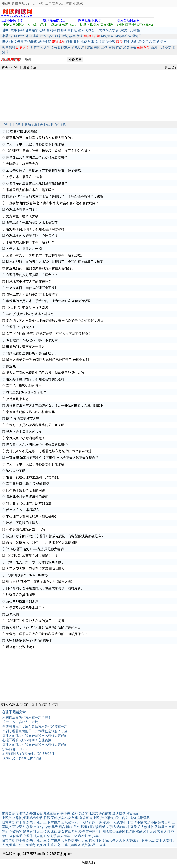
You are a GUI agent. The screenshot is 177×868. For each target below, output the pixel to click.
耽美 (111, 818)
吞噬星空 (161, 827)
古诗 (47, 827)
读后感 (100, 827)
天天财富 (66, 3)
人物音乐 (50, 48)
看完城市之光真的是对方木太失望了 (32, 223)
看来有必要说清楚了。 (22, 647)
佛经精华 (32, 30)
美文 (163, 42)
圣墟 (103, 845)
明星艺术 (36, 48)
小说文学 (8, 818)
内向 (134, 42)
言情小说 (137, 822)
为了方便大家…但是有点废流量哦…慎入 (35, 569)
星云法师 (85, 30)
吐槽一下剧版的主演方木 (24, 523)
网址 (22, 3)
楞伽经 (62, 30)
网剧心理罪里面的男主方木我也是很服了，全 (35, 731)
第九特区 (71, 845)
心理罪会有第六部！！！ (24, 210)
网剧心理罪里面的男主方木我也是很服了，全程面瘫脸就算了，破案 (55, 196)
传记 (50, 36)
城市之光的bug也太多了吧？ (26, 392)
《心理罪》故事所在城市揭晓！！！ (32, 556)
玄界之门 (164, 831)
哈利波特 (78, 831)
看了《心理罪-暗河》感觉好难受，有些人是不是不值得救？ (49, 334)
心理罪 (18, 67)
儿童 (36, 36)
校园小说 (109, 822)
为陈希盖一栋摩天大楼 (22, 164)
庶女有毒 (64, 831)
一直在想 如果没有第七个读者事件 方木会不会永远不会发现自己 (52, 203)
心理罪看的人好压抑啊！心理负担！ (32, 236)
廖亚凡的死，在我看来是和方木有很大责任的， (40, 138)
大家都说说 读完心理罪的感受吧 (29, 640)
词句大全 (107, 36)
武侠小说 (64, 813)
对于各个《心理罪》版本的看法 (29, 503)
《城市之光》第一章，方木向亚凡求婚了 (35, 562)
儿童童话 (50, 813)
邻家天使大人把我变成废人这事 (125, 841)
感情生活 (45, 42)
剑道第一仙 (14, 845)
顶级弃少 (156, 841)
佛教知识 (126, 30)
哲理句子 (135, 36)
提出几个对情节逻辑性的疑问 (27, 497)
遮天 (133, 827)
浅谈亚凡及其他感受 (21, 595)
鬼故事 (100, 42)
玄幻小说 (151, 822)
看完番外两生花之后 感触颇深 (28, 484)
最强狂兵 (95, 841)
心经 (42, 30)
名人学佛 (112, 30)
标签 (137, 30)
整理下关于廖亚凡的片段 (24, 432)
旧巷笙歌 (8, 822)
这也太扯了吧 (16, 471)
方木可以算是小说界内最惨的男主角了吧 (35, 425)
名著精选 (22, 813)
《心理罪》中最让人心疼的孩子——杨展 (35, 621)
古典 (14, 36)
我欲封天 (85, 836)
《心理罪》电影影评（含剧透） (29, 307)
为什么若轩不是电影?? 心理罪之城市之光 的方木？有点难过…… (52, 451)
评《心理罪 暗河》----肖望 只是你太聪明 (35, 549)
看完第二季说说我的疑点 (24, 386)
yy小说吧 (81, 822)
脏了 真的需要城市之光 (23, 419)
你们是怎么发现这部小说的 (25, 530)
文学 (103, 818)
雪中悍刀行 (94, 831)
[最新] (24, 705)
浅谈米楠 (12, 614)
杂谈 (80, 36)
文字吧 (111, 827)
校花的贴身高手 (45, 836)
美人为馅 (64, 836)
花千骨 (21, 822)
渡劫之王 (57, 845)
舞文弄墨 (17, 42)
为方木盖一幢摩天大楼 (22, 216)
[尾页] (53, 705)
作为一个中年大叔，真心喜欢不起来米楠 (35, 144)
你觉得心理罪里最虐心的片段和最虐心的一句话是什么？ (47, 634)
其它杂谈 (133, 813)
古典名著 (8, 813)
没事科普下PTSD (14, 749)
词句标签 (121, 36)
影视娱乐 (64, 48)
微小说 (111, 42)
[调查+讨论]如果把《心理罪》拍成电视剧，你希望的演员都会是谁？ (55, 536)
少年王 (97, 836)
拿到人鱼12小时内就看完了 (25, 438)
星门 (95, 845)
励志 (58, 36)
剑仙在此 (43, 845)
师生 (127, 42)
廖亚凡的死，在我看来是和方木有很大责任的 (35, 736)
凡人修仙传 (146, 827)
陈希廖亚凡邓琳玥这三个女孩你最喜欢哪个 (37, 157)
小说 (40, 3)
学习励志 (91, 813)
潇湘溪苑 (143, 818)
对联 (91, 827)
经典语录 (130, 48)
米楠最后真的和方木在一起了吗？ (30, 190)
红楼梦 (166, 48)
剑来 (29, 822)
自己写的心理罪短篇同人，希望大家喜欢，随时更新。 (45, 588)
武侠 (43, 36)
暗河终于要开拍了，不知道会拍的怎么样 (35, 229)
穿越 (90, 48)
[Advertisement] (88, 96)
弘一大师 (98, 30)
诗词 (65, 36)
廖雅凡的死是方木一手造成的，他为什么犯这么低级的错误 (48, 301)
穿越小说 (95, 822)
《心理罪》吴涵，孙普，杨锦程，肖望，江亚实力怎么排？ (48, 151)
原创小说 (57, 818)
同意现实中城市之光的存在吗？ (29, 281)
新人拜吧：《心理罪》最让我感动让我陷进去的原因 (43, 627)
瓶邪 (69, 42)
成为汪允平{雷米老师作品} (22, 758)
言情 (112, 48)
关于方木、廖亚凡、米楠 (24, 177)
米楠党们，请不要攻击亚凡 (25, 347)
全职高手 (16, 836)
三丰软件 (52, 3)
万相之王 (40, 822)
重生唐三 (81, 841)
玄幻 (119, 48)
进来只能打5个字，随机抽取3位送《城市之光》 (40, 582)
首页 (5, 67)
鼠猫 (156, 42)
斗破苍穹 (16, 831)
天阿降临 (68, 841)
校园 (97, 48)
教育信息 (9, 48)
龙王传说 (43, 831)
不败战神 (85, 845)
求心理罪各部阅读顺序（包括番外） (32, 516)
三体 (74, 836)
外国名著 (36, 813)
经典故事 (119, 813)
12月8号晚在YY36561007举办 (27, 575)
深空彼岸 (54, 822)
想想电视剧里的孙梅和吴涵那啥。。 (32, 353)
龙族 (153, 831)
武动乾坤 (123, 827)
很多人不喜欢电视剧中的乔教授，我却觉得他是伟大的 (45, 373)
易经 (141, 42)
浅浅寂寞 (68, 822)
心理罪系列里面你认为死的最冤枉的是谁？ (37, 183)
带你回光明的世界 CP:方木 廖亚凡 (30, 412)
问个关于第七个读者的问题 (25, 490)
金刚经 (51, 30)
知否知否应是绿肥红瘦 (119, 831)
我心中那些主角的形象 (22, 601)
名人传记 (77, 813)
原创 (76, 42)
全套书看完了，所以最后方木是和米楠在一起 (35, 727)
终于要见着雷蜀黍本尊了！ (25, 608)
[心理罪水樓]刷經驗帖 (22, 131)
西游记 (156, 48)
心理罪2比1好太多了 (21, 327)
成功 (133, 818)
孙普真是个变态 (17, 399)
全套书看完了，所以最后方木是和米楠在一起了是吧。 (45, 170)
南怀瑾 (72, 30)
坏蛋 (84, 827)
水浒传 (38, 827)
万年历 (31, 3)
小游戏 (78, 3)
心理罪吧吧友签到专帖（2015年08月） (30, 754)
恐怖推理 (31, 42)
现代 (21, 36)
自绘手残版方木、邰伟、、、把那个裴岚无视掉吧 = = (44, 543)
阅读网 (6, 3)
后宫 (149, 42)
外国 (29, 36)
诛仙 (54, 831)
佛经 (21, 30)
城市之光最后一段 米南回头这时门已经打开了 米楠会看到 (47, 360)
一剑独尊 (29, 845)
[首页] (43, 705)
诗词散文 (105, 813)
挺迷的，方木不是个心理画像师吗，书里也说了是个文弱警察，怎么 (55, 321)
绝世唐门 (29, 831)
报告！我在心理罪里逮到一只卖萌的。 (34, 477)
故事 (14, 30)
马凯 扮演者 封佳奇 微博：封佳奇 (30, 314)
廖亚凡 (11, 366)
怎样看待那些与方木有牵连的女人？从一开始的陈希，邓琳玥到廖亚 (55, 406)
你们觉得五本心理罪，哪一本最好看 (32, 340)
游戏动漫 (78, 48)
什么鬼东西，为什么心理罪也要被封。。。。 (38, 288)
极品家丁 (143, 831)
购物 (15, 3)
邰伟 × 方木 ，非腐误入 (23, 510)
